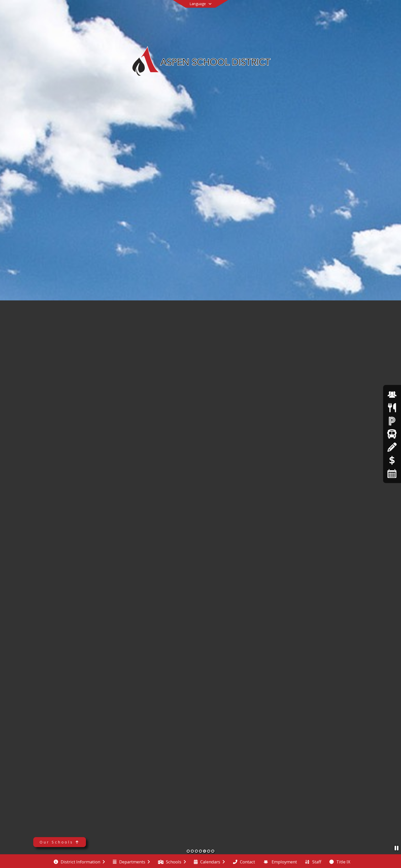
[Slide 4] (201, 851)
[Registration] (392, 447)
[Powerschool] (392, 421)
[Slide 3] (196, 851)
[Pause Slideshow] (397, 848)
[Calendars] (392, 473)
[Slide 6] (209, 851)
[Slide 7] (213, 851)
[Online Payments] (392, 460)
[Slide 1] (188, 851)
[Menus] (392, 408)
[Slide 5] (205, 851)
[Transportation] (392, 434)
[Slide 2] (192, 851)
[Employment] (392, 395)
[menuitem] (79, 861)
